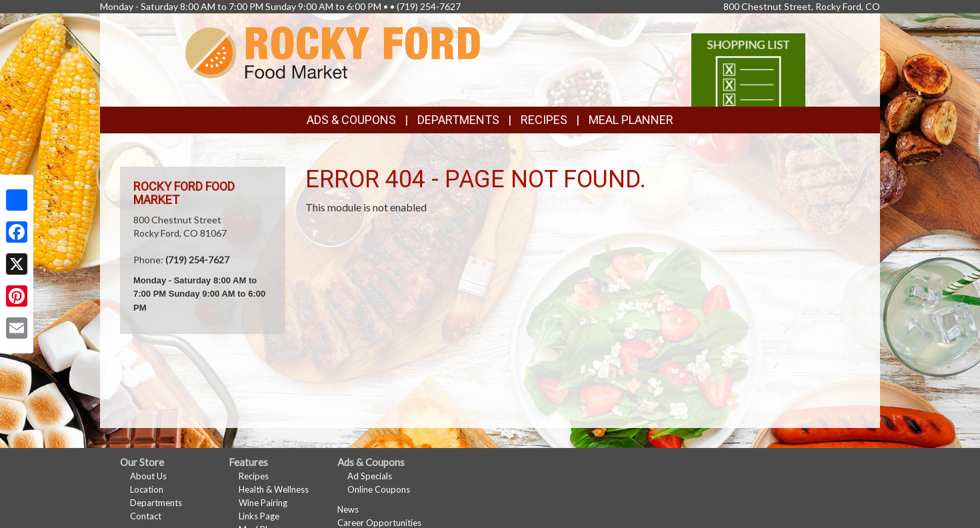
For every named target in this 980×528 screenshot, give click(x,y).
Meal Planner (631, 120)
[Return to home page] (333, 52)
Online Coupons (379, 489)
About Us (148, 476)
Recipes (544, 120)
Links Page (259, 516)
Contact (146, 516)
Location (147, 489)
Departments (156, 503)
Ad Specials (370, 476)
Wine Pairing (263, 503)
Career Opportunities (379, 523)
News (348, 509)
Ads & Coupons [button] (351, 120)
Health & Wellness (274, 489)
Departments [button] (458, 120)
